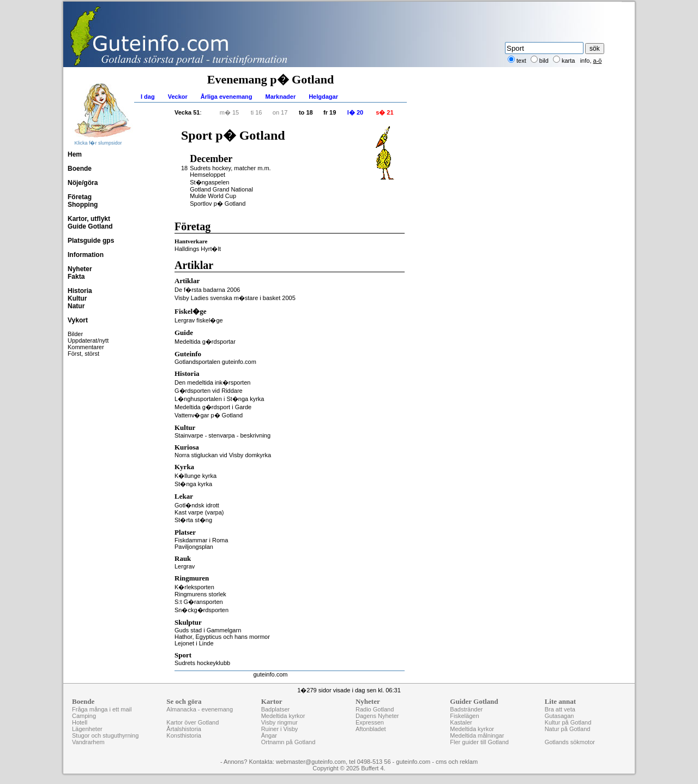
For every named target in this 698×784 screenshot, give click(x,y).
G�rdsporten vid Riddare (209, 391)
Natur (76, 306)
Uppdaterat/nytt (88, 340)
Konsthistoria (184, 735)
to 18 (306, 112)
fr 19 (330, 112)
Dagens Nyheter (377, 716)
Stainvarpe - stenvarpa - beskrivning (222, 435)
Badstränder (466, 709)
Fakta (76, 277)
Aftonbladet (371, 729)
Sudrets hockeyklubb (202, 663)
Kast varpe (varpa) (199, 512)
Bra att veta (560, 709)
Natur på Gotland (568, 729)
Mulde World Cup (213, 196)
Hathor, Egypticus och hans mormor (222, 637)
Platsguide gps (91, 241)
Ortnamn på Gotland (288, 742)
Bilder (75, 334)
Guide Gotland (90, 226)
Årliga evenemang (227, 97)
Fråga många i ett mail (102, 709)
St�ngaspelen (209, 182)
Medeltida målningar (477, 735)
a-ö (598, 61)
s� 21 (384, 112)
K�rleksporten (194, 587)
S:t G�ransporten (199, 602)
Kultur (77, 298)
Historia (80, 291)
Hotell (80, 722)
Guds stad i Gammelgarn (208, 630)
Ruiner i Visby (280, 729)
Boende (80, 169)
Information (86, 255)
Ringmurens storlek (200, 594)
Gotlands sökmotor (570, 742)
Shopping (83, 205)
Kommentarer (86, 347)
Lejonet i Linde (194, 643)
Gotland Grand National (221, 189)
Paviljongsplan (194, 547)
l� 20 (355, 112)
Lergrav (185, 566)
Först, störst (83, 354)
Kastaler (461, 722)
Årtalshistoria (184, 729)
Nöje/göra (83, 183)
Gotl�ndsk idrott (197, 505)
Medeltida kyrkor (283, 716)
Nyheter (80, 269)
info (585, 61)
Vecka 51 (187, 112)
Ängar (269, 735)
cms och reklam (457, 762)
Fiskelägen (464, 716)
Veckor (178, 97)
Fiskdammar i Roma (201, 540)
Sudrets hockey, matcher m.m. (230, 168)
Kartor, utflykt (89, 219)
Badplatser (276, 709)
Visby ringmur (279, 722)
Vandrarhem (88, 742)
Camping (84, 716)
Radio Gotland (375, 709)
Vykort (78, 320)
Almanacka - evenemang (200, 709)
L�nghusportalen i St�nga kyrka (219, 399)
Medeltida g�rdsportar (205, 342)
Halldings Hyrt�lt (198, 249)
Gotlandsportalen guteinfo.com (215, 362)
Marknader (281, 97)
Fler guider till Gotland (479, 742)
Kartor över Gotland (192, 722)
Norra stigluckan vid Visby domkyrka (223, 455)
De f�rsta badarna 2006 (207, 290)
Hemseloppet (207, 175)
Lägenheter (87, 729)
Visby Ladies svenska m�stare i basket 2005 (235, 298)
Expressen (370, 722)
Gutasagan (559, 716)
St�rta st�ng (193, 520)
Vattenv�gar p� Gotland (209, 415)
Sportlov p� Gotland (218, 204)
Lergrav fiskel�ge (199, 320)
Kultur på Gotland (568, 722)
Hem (75, 154)
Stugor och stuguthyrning (105, 735)
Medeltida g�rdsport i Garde (213, 407)
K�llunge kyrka (195, 476)
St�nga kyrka (193, 484)
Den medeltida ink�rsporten (212, 382)
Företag (80, 197)
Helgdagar (323, 97)
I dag (148, 97)
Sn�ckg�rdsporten (201, 610)
